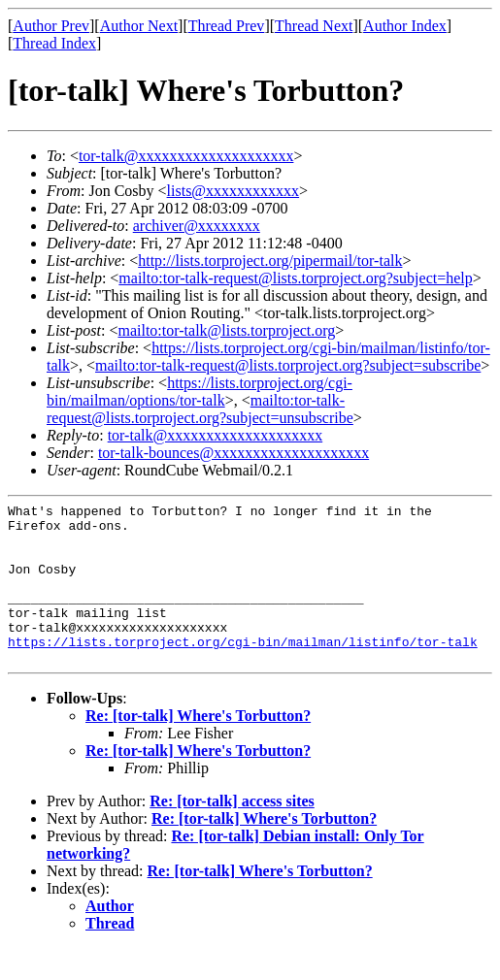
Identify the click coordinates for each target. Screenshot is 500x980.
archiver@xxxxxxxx (197, 226)
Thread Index (54, 43)
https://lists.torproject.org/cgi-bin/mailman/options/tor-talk (200, 392)
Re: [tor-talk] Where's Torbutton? (198, 748)
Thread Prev (227, 26)
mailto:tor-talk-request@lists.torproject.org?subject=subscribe (288, 365)
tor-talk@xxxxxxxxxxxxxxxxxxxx (186, 156)
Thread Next (314, 26)
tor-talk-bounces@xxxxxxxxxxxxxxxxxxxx (233, 453)
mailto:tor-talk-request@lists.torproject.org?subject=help (295, 278)
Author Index (405, 26)
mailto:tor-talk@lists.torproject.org (226, 330)
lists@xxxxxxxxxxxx (233, 191)
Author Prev (51, 26)
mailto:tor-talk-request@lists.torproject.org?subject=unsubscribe (200, 409)
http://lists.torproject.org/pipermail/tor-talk (270, 261)
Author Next (139, 26)
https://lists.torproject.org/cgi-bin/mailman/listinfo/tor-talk (243, 670)
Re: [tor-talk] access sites (232, 833)
